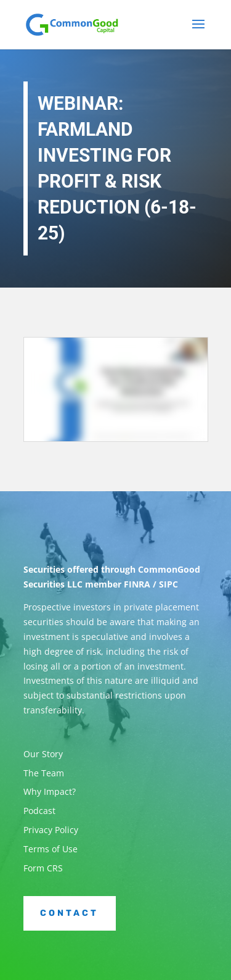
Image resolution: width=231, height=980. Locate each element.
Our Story (43, 754)
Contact (69, 913)
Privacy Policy (51, 830)
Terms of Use (51, 849)
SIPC (168, 584)
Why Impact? (50, 791)
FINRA (137, 584)
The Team (44, 773)
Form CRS (43, 868)
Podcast (39, 811)
